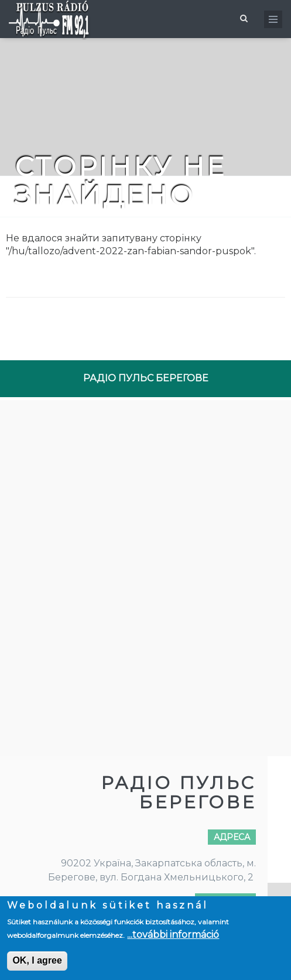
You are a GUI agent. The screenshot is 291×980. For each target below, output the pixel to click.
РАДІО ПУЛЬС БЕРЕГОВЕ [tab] (146, 378)
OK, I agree (37, 960)
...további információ (173, 935)
